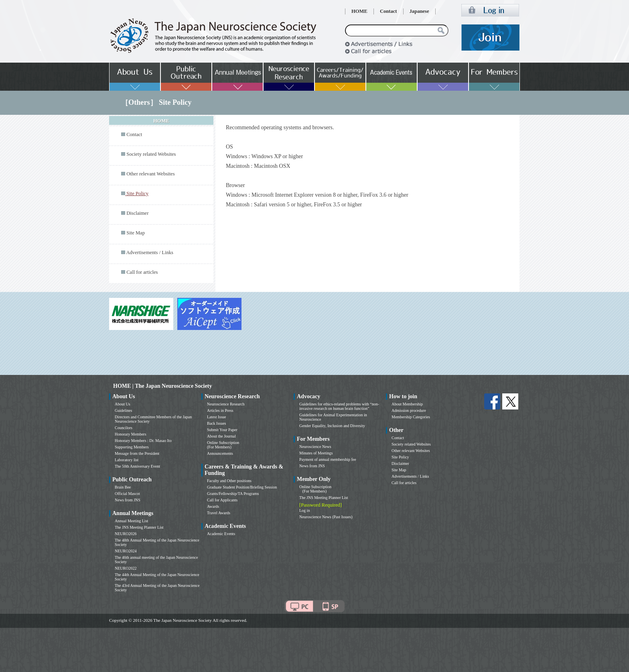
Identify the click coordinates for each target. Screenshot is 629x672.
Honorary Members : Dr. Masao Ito (143, 441)
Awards (213, 506)
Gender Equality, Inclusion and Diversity (332, 426)
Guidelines (123, 410)
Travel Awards (219, 513)
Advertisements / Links (150, 253)
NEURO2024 (126, 551)
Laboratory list (127, 460)
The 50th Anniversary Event (137, 466)
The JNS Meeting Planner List (139, 527)
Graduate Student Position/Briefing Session (242, 487)
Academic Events (221, 534)
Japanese (419, 11)
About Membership (407, 404)
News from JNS (128, 500)
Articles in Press (220, 410)
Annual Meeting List (131, 521)
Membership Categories (411, 417)
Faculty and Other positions (229, 481)
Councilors (124, 428)
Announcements (220, 453)
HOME (359, 11)
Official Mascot (127, 494)
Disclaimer (137, 213)
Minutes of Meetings (316, 453)
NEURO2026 (126, 534)
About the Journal (221, 436)
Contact (389, 11)
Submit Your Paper (222, 430)
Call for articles (142, 272)
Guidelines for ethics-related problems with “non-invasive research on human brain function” (339, 406)
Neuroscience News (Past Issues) (326, 517)
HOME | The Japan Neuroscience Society (162, 386)
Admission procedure (409, 410)
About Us (123, 404)
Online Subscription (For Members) (223, 445)
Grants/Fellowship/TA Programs (233, 494)
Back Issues (217, 423)
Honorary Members (131, 434)
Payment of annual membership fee (328, 459)
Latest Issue (217, 417)
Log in (304, 510)
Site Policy (400, 457)
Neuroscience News (315, 447)
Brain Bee (123, 487)
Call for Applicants (222, 500)
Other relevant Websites (150, 174)
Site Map (136, 233)
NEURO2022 (126, 568)
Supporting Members (132, 447)
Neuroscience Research (226, 404)
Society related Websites (151, 154)
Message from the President (137, 453)
